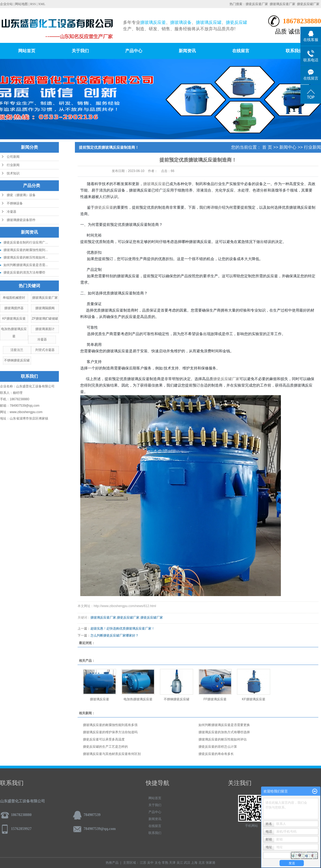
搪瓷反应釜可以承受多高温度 (104, 739)
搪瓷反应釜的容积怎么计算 (218, 747)
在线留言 (241, 51)
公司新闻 (13, 157)
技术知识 (13, 173)
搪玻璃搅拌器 (14, 308)
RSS (33, 4)
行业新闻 (13, 165)
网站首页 (27, 51)
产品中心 (134, 51)
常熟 (165, 863)
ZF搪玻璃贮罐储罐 (45, 319)
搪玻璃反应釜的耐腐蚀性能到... (26, 250)
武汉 (187, 863)
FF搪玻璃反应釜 (215, 699)
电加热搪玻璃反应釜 (138, 699)
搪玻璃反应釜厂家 (282, 4)
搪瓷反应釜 (104, 207)
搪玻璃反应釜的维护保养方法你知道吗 (110, 732)
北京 (202, 863)
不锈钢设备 (15, 203)
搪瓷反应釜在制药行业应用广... (26, 242)
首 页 (267, 147)
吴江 (180, 863)
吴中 (150, 863)
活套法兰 (17, 350)
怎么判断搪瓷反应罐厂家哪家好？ (114, 635)
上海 (194, 863)
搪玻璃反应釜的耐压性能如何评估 (223, 739)
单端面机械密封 (14, 298)
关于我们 (80, 51)
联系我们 (294, 51)
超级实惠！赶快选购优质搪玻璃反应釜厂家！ (123, 628)
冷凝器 (12, 212)
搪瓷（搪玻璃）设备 (21, 195)
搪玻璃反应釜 (154, 184)
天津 (172, 863)
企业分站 (6, 4)
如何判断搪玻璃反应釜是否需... (26, 265)
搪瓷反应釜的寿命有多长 (216, 754)
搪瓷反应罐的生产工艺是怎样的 (105, 747)
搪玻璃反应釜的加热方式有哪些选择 (224, 732)
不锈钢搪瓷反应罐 (17, 360)
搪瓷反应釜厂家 (257, 4)
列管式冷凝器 (45, 350)
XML (42, 4)
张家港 (211, 863)
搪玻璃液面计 (45, 329)
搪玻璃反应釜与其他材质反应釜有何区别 (112, 754)
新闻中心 (288, 147)
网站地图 (21, 4)
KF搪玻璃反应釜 (14, 319)
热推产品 (112, 863)
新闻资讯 (187, 51)
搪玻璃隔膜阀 (45, 308)
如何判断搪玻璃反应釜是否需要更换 (224, 725)
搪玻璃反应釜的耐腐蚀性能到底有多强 (110, 725)
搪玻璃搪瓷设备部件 (21, 220)
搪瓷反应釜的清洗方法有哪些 (24, 272)
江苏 (143, 863)
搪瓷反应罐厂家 (308, 4)
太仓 (158, 863)
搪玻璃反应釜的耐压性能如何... (26, 257)
